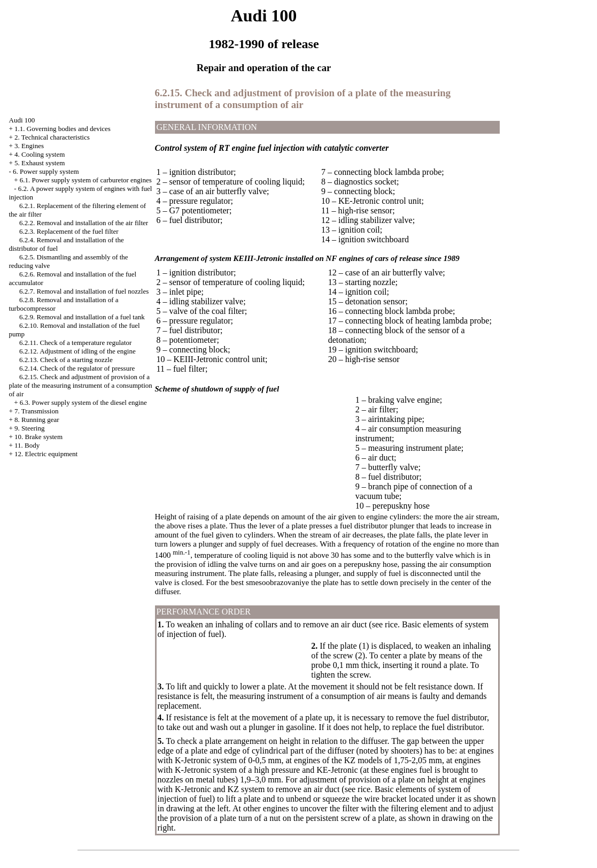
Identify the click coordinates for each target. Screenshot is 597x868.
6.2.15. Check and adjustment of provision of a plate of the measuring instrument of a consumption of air (81, 385)
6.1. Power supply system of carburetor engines (86, 180)
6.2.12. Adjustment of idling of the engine (77, 351)
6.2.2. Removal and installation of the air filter (84, 223)
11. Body (27, 445)
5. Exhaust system (40, 163)
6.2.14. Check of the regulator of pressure (77, 368)
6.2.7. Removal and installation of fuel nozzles (84, 291)
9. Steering (29, 428)
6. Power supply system (46, 171)
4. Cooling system (40, 154)
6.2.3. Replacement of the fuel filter (69, 231)
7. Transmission (36, 411)
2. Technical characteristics (52, 137)
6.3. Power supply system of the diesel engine (83, 402)
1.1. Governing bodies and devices (63, 129)
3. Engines (29, 146)
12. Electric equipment (46, 454)
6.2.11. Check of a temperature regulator (75, 343)
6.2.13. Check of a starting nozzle (66, 360)
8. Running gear (37, 420)
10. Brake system (38, 437)
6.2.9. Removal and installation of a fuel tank (82, 317)
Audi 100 (22, 120)
